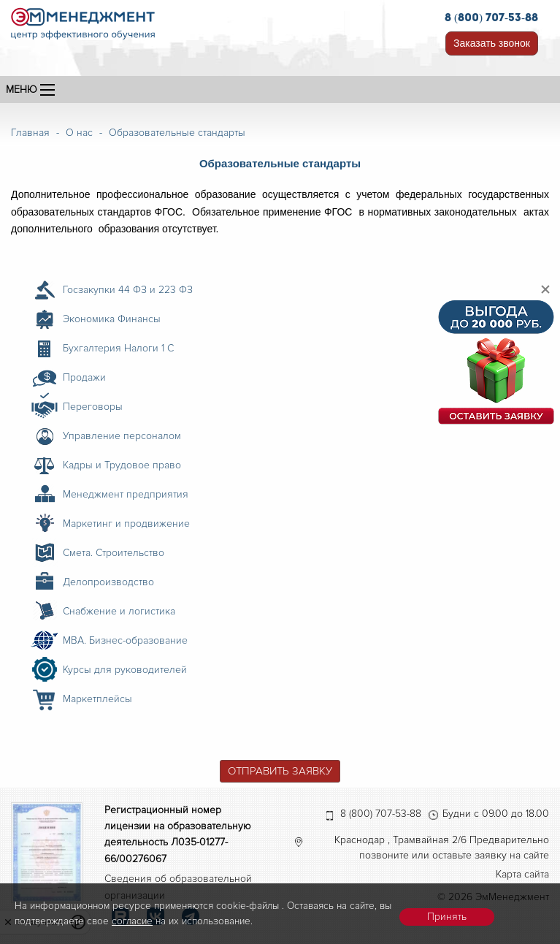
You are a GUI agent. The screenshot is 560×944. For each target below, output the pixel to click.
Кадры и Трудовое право (122, 465)
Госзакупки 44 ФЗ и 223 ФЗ (128, 290)
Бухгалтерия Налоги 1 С (118, 348)
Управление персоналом (122, 436)
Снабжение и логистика (119, 611)
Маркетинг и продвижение (126, 524)
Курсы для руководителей (125, 670)
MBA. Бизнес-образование (125, 640)
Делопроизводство (108, 582)
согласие (132, 921)
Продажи (84, 377)
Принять (447, 917)
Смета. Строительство (114, 553)
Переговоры (93, 407)
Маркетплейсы (97, 699)
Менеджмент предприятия (126, 494)
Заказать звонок (492, 43)
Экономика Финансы (112, 319)
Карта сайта (522, 874)
